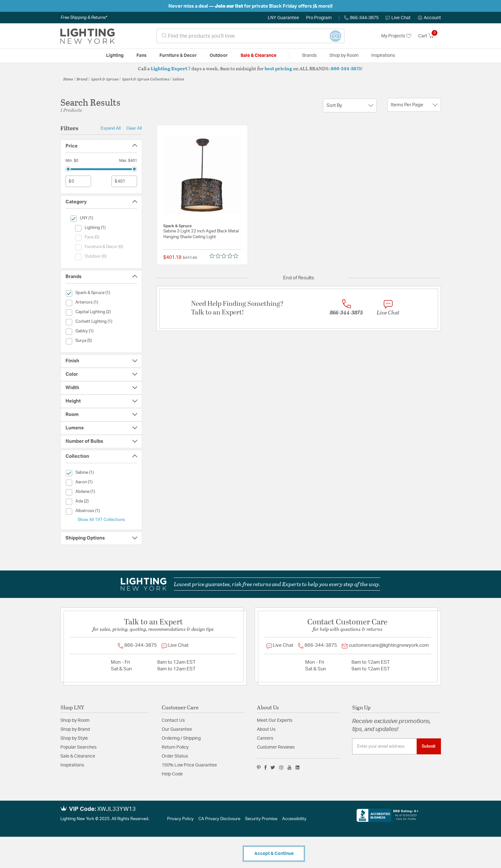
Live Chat (398, 18)
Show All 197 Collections (101, 520)
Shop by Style (74, 738)
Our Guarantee (177, 729)
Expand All (111, 128)
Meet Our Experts (275, 721)
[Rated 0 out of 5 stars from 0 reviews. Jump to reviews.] (225, 256)
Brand (82, 79)
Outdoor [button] (219, 56)
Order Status (175, 756)
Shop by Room (75, 721)
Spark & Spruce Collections (146, 79)
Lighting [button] (115, 56)
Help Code (172, 774)
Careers (265, 738)
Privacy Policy (180, 819)
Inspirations (72, 765)
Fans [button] (142, 56)
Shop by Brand (75, 729)
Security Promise (261, 819)
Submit (429, 746)
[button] (429, 18)
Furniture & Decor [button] (178, 56)
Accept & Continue (274, 854)
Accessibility (294, 819)
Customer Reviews (276, 747)
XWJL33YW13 (116, 809)
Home (68, 79)
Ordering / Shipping (181, 738)
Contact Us (173, 721)
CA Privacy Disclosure (219, 819)
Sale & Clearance (78, 756)
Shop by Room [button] (344, 56)
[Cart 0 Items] (430, 36)
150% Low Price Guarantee (189, 765)
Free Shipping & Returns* (84, 18)
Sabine (178, 79)
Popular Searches (78, 747)
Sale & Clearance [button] (258, 56)
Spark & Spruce (105, 79)
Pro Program (319, 18)
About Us (266, 729)
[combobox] (250, 36)
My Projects (396, 36)
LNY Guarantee (283, 18)
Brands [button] (309, 56)
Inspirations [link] (383, 56)
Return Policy (175, 747)
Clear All (134, 128)
